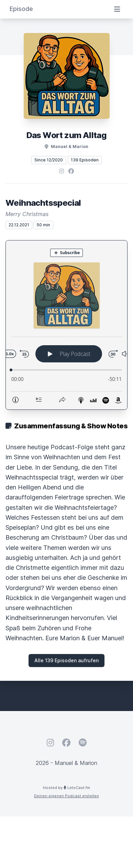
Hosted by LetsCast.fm (66, 788)
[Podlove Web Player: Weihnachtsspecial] (66, 325)
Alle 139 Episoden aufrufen (66, 660)
